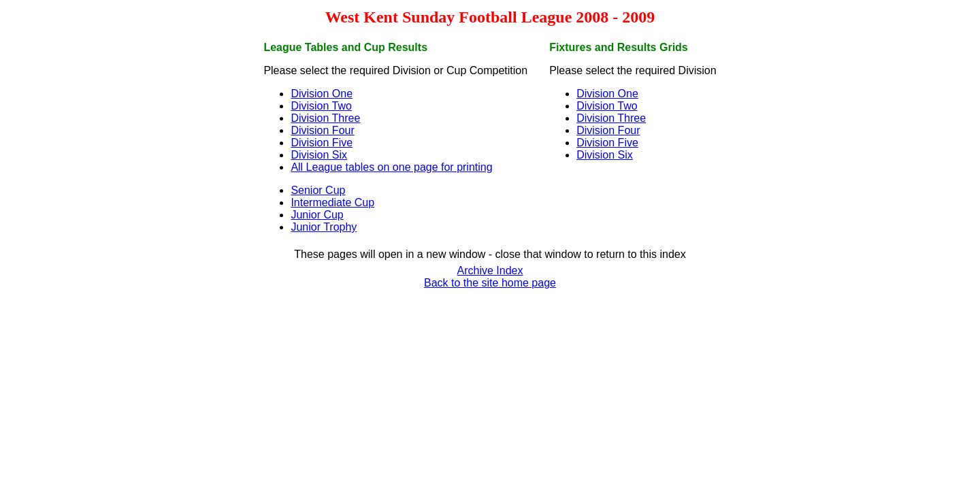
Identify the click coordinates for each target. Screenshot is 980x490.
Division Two (321, 106)
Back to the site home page (490, 283)
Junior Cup (317, 215)
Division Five (322, 143)
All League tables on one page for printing (391, 167)
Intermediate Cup (332, 202)
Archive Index (490, 271)
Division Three (325, 118)
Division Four (322, 130)
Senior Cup (318, 190)
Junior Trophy (324, 227)
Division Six (319, 155)
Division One (322, 94)
